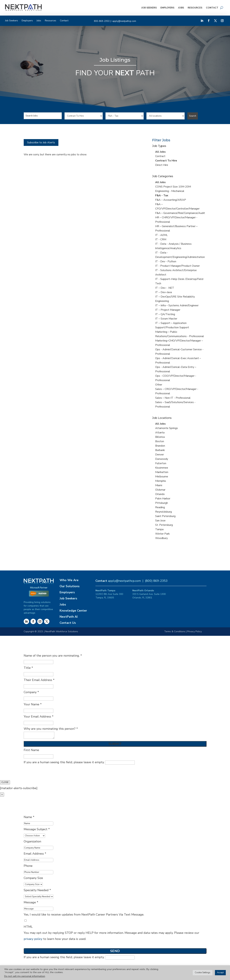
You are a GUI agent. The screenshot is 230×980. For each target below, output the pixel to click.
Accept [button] (220, 973)
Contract (160, 156)
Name (29, 817)
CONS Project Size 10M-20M (173, 187)
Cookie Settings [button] (203, 973)
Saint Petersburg (165, 516)
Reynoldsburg (163, 512)
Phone (28, 866)
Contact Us (68, 623)
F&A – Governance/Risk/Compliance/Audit (180, 213)
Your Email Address (39, 717)
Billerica (160, 437)
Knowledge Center (73, 611)
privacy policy (33, 939)
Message (31, 902)
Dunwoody (162, 459)
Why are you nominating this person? (51, 729)
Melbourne (162, 477)
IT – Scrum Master (166, 319)
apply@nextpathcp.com (124, 21)
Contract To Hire (166, 161)
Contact (212, 8)
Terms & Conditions (175, 631)
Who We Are (69, 580)
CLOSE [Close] (5, 782)
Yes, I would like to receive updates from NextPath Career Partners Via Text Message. (84, 915)
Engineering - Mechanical (170, 191)
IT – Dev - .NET (165, 288)
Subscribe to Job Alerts (41, 142)
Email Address (35, 854)
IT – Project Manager (168, 310)
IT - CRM (161, 239)
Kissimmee (162, 468)
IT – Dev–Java (163, 292)
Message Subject (37, 829)
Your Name (33, 704)
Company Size (33, 878)
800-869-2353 (102, 21)
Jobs (181, 8)
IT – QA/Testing (165, 314)
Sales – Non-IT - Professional (173, 398)
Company (31, 692)
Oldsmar (160, 490)
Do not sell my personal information (25, 976)
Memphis (161, 481)
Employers (167, 8)
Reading (160, 507)
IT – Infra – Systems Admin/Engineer (177, 305)
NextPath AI (69, 617)
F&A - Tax (162, 195)
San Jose (160, 521)
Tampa (159, 529)
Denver (160, 455)
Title (28, 668)
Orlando (160, 494)
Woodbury (161, 538)
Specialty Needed (37, 890)
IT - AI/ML (161, 235)
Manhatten (162, 472)
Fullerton (161, 463)
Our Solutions (70, 586)
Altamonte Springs (167, 428)
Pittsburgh (162, 503)
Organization (32, 841)
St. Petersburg (164, 525)
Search (193, 116)
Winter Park (162, 534)
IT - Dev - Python (166, 261)
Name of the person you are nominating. (53, 656)
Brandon (160, 446)
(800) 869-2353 (156, 581)
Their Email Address (39, 680)
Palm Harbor (163, 499)
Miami (159, 485)
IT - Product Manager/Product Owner (177, 266)
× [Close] (2, 795)
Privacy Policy (194, 631)
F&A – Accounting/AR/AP (171, 200)
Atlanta (160, 433)
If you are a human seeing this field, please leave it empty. (79, 762)
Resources (195, 8)
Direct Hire (162, 165)
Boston (160, 441)
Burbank (160, 450)
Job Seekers (149, 8)
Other (159, 385)
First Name (31, 750)
